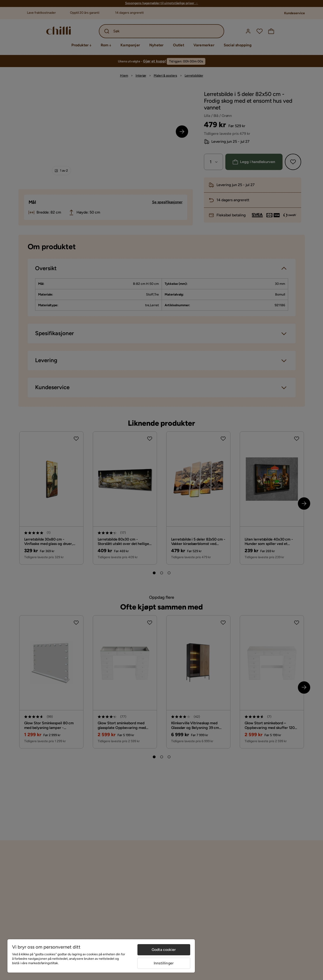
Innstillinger (164, 963)
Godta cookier (164, 950)
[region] (101, 956)
